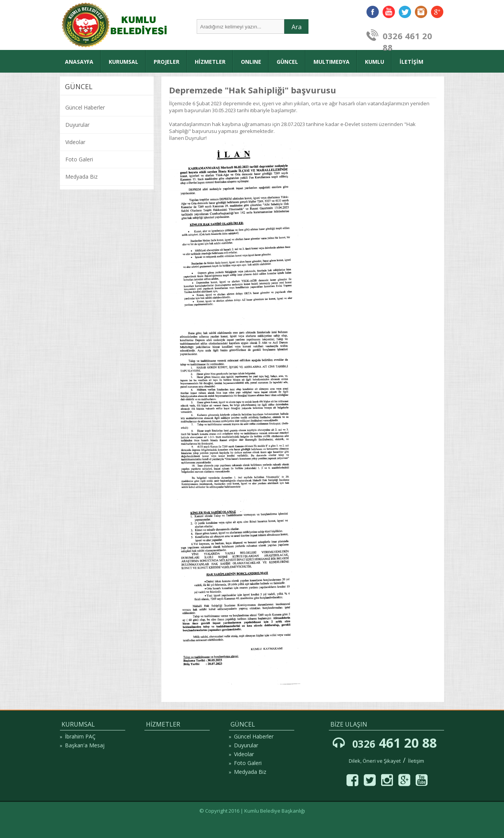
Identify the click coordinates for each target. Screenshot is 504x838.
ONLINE (251, 62)
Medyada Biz (81, 177)
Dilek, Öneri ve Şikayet (375, 761)
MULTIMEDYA (332, 62)
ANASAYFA (79, 62)
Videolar (75, 142)
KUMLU (375, 62)
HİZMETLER (210, 62)
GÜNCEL (287, 62)
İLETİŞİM (411, 62)
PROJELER (167, 62)
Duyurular (77, 125)
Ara (297, 27)
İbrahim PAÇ (80, 736)
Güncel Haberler (85, 107)
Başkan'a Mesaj (85, 745)
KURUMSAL (124, 62)
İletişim (416, 761)
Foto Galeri (79, 159)
